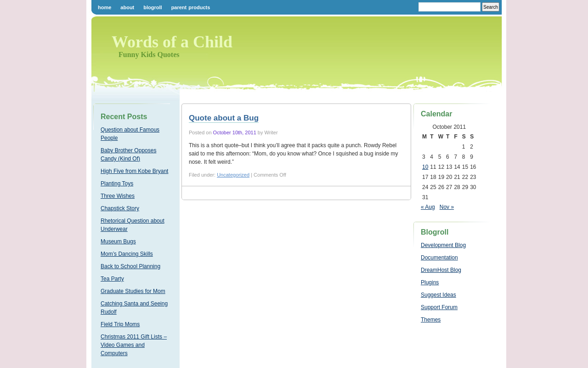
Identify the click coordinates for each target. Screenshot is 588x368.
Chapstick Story (120, 208)
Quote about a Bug (224, 118)
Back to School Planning (130, 266)
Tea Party (112, 279)
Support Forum (439, 307)
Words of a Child (172, 42)
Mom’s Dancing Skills (127, 254)
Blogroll (153, 7)
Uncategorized (233, 175)
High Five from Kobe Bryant (134, 171)
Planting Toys (117, 184)
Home (105, 7)
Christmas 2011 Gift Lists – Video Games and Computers (134, 345)
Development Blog (443, 245)
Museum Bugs (118, 241)
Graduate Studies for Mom (133, 291)
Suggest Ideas (438, 295)
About (127, 7)
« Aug (428, 207)
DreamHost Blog (441, 270)
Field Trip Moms (120, 324)
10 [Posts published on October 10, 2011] (425, 167)
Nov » (447, 207)
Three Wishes (118, 196)
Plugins (430, 282)
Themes (431, 320)
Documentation (439, 258)
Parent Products (191, 7)
